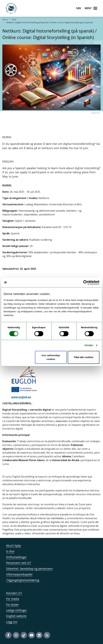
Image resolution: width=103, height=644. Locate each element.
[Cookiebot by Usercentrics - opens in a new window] (86, 282)
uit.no (5, 19)
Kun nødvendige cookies (51, 357)
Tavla (14, 19)
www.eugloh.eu (21, 397)
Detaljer (89, 345)
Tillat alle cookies (84, 357)
